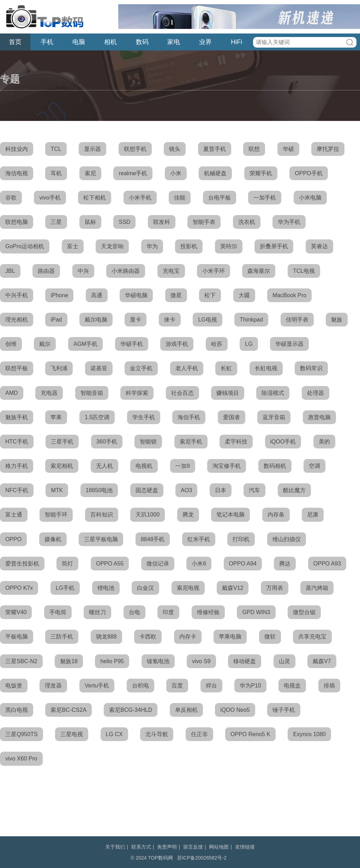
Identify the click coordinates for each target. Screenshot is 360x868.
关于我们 (115, 847)
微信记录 (158, 564)
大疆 (244, 295)
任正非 (199, 734)
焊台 (211, 686)
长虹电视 (266, 368)
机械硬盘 (215, 173)
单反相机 (186, 710)
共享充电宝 (312, 637)
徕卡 (170, 320)
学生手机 (144, 417)
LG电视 (207, 320)
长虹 (226, 368)
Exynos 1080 (309, 734)
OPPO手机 (308, 173)
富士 (73, 246)
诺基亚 (99, 368)
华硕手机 (132, 344)
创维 (11, 344)
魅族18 (69, 661)
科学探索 (137, 393)
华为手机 (289, 222)
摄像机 (53, 539)
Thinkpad (251, 320)
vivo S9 (201, 661)
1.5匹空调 (97, 417)
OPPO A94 (243, 564)
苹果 (56, 417)
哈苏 (217, 344)
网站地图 (219, 847)
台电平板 (220, 198)
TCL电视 (304, 271)
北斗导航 (157, 734)
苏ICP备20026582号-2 (202, 858)
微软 (270, 637)
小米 (176, 173)
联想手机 (135, 149)
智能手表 (204, 222)
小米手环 (214, 271)
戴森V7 (322, 661)
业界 (205, 42)
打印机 (241, 539)
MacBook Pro (289, 295)
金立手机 (141, 368)
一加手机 (265, 198)
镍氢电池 (158, 661)
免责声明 (167, 847)
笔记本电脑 (230, 515)
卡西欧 (148, 637)
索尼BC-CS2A (68, 710)
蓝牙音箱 (274, 417)
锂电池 (106, 588)
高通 (97, 295)
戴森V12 (233, 588)
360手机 (107, 442)
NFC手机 (17, 490)
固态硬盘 (147, 490)
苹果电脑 (230, 637)
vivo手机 (50, 198)
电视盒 (292, 686)
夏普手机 (215, 149)
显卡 (136, 320)
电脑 (79, 42)
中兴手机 (17, 295)
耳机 (56, 173)
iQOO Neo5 (235, 710)
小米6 (199, 564)
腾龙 (188, 515)
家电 (174, 42)
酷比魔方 (294, 490)
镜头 (175, 149)
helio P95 (112, 661)
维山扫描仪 (287, 539)
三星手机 (62, 442)
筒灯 (67, 564)
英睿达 (319, 246)
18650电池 (99, 490)
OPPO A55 (110, 564)
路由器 (46, 271)
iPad (56, 320)
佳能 (180, 198)
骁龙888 (106, 637)
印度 (168, 612)
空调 (314, 466)
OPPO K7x (19, 588)
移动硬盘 (245, 661)
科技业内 (17, 149)
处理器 (316, 393)
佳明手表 (297, 320)
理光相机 (17, 320)
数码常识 (311, 368)
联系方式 (141, 847)
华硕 (288, 149)
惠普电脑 (319, 417)
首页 (15, 42)
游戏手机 (177, 344)
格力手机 (17, 466)
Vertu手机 (97, 686)
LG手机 (65, 588)
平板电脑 (17, 637)
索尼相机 (62, 466)
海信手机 (189, 417)
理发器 (53, 686)
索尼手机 (191, 442)
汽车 (254, 490)
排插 (329, 686)
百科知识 (102, 515)
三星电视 (72, 734)
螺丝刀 (97, 612)
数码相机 (275, 466)
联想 (254, 149)
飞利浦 (59, 368)
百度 (177, 686)
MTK (57, 490)
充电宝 (171, 271)
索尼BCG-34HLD (131, 710)
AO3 (186, 490)
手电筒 (58, 612)
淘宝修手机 (227, 466)
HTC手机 (17, 442)
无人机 (104, 466)
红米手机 (199, 539)
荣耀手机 (261, 173)
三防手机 (62, 637)
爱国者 (232, 417)
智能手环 (56, 515)
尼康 (313, 515)
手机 (47, 42)
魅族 (337, 320)
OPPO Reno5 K (250, 734)
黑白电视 (17, 710)
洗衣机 (247, 222)
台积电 (140, 686)
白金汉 (145, 588)
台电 (134, 612)
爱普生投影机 (22, 564)
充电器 (49, 393)
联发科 (162, 222)
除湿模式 (273, 393)
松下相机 (95, 198)
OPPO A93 (327, 564)
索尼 (90, 173)
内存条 (276, 515)
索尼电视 (188, 588)
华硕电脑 (136, 295)
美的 (324, 442)
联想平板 (17, 368)
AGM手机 (85, 344)
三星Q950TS (22, 734)
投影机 (189, 246)
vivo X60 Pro (21, 759)
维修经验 (208, 612)
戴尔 (45, 344)
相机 (110, 42)
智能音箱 (92, 393)
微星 (176, 295)
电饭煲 (14, 686)
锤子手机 (284, 710)
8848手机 (153, 539)
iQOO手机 (283, 442)
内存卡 (188, 637)
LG (249, 344)
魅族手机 (17, 417)
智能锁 (148, 442)
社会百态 (182, 393)
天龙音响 (112, 246)
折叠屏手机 (274, 246)
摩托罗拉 (328, 149)
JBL (10, 271)
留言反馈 (193, 847)
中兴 (83, 271)
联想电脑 (17, 222)
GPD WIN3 (256, 612)
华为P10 (250, 686)
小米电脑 (310, 198)
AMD (12, 393)
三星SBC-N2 (21, 661)
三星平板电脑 (101, 539)
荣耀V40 (16, 612)
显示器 (92, 149)
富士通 (14, 515)
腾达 (285, 564)
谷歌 (11, 198)
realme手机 (133, 173)
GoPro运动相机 (25, 246)
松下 (210, 295)
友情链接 (245, 847)
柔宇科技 (236, 442)
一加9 (183, 466)
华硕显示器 (289, 344)
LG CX (114, 734)
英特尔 (229, 246)
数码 (142, 42)
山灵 (284, 661)
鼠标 (90, 222)
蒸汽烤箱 (317, 588)
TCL (56, 149)
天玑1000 (148, 515)
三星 (56, 222)
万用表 (275, 588)
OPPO (13, 539)
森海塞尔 (259, 271)
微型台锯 (304, 612)
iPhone (59, 295)
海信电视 (17, 173)
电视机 (144, 466)
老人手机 (187, 368)
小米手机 (140, 198)
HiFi (236, 42)
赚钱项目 (228, 393)
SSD (124, 222)
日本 (221, 490)
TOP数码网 (44, 17)
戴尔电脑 (96, 320)
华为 (152, 246)
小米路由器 (126, 271)
